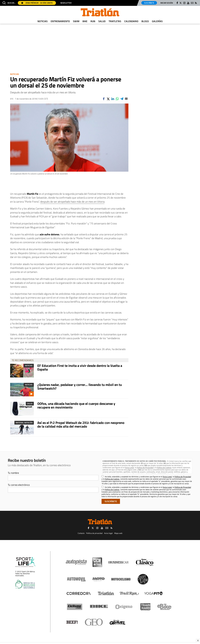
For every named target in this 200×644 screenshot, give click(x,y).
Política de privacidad (94, 533)
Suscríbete (149, 3)
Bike (85, 21)
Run (93, 21)
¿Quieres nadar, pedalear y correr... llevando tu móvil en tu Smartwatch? (80, 387)
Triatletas (115, 21)
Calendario (131, 21)
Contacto (81, 533)
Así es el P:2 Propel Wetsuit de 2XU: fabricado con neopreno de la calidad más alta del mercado (81, 425)
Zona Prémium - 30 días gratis (37, 3)
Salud (102, 21)
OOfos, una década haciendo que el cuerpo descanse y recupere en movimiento (76, 405)
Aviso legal (108, 533)
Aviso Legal (129, 468)
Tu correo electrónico (19, 485)
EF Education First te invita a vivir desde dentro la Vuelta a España (80, 367)
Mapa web (118, 533)
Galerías (157, 21)
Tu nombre (13, 473)
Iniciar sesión (167, 3)
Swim (76, 21)
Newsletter (66, 3)
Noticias (43, 21)
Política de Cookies (164, 468)
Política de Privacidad (145, 468)
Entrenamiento (60, 21)
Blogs (145, 21)
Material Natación (24, 423)
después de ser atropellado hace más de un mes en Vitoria (72, 202)
